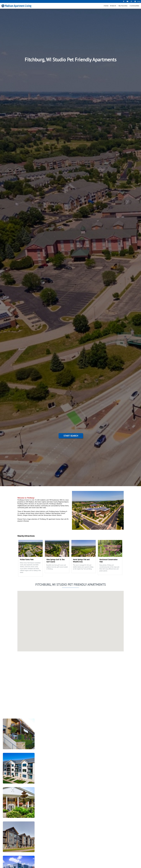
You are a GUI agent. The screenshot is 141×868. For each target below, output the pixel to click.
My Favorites (123, 6)
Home (106, 6)
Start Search (71, 436)
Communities (134, 6)
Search (113, 6)
